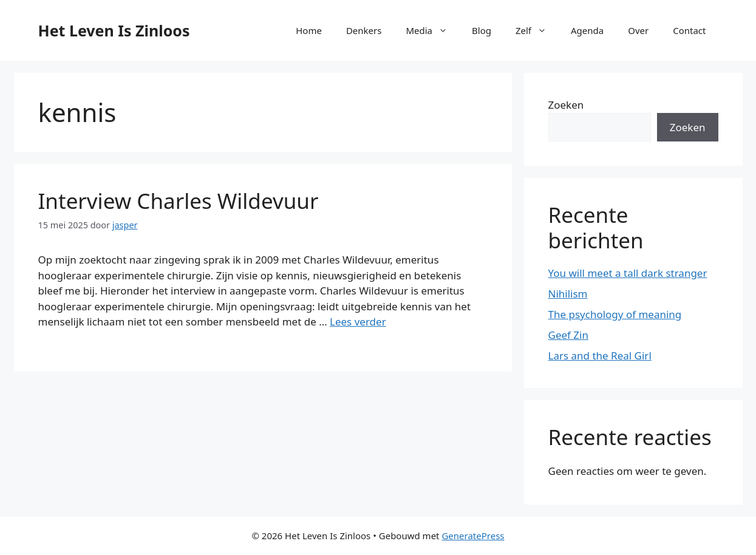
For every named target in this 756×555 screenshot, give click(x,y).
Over (638, 30)
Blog (482, 30)
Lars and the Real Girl (600, 356)
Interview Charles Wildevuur (179, 201)
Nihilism (568, 294)
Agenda (587, 30)
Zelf (537, 30)
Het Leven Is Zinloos (114, 30)
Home (309, 30)
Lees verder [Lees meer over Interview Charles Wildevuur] (358, 322)
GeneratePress (473, 536)
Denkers (364, 30)
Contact (689, 30)
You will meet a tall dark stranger (628, 273)
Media (433, 30)
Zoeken (566, 105)
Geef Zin (568, 335)
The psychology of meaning (615, 314)
